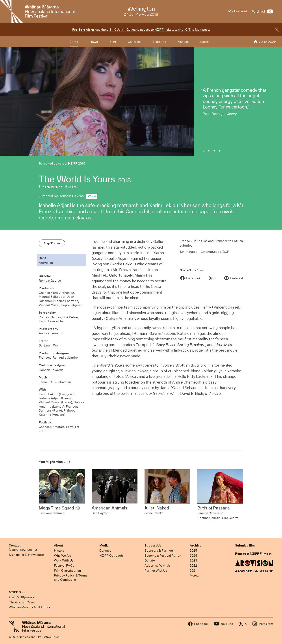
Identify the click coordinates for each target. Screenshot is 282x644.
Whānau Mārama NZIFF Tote (30, 607)
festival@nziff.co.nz (23, 550)
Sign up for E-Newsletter (26, 555)
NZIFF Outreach (111, 556)
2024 (193, 556)
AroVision (46, 263)
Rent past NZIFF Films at (253, 554)
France (185, 241)
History (59, 550)
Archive (196, 545)
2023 (193, 560)
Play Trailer (52, 243)
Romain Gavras (71, 196)
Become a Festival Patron (163, 556)
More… (194, 575)
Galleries (134, 42)
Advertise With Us (158, 565)
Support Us (153, 545)
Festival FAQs (64, 565)
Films (74, 42)
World (92, 196)
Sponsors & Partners (159, 550)
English (202, 241)
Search (205, 42)
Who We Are (63, 556)
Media (104, 545)
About (58, 545)
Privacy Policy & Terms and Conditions (71, 578)
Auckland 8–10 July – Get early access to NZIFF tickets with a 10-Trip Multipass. (141, 30)
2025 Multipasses (21, 597)
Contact (15, 545)
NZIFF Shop (18, 592)
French (219, 241)
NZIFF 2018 (77, 163)
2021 (193, 571)
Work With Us (64, 560)
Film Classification (67, 571)
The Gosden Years (22, 602)
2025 (193, 550)
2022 (193, 565)
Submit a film (245, 545)
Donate (150, 560)
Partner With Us (156, 571)
